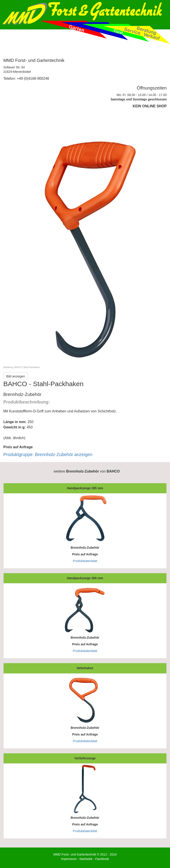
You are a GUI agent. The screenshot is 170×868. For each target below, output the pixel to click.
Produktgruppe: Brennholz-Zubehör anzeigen (48, 454)
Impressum (69, 859)
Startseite (86, 859)
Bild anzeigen (16, 376)
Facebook (102, 859)
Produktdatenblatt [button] (85, 561)
